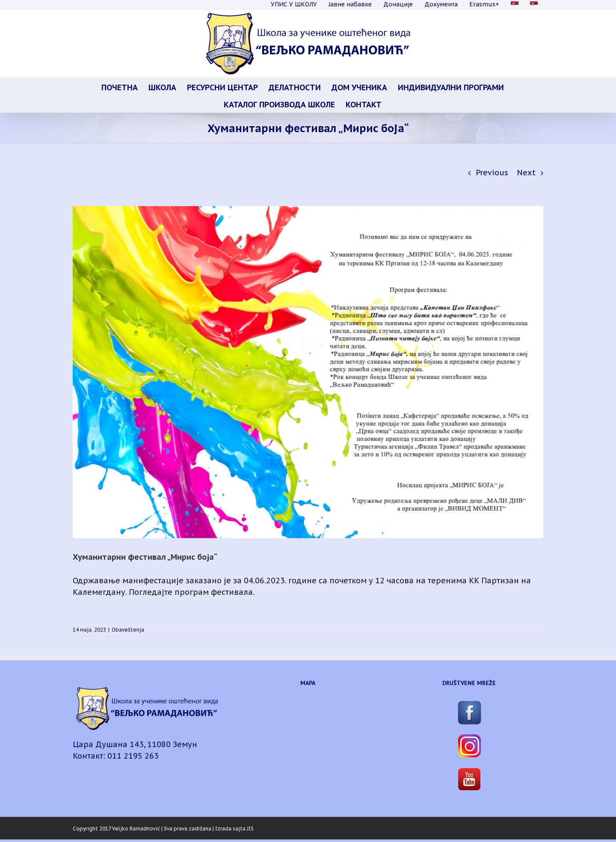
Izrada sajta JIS (234, 829)
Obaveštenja (128, 630)
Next (526, 173)
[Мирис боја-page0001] (308, 372)
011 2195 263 (133, 756)
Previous (492, 173)
